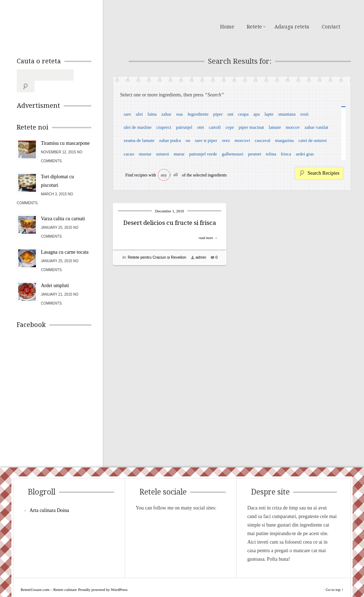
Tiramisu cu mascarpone (65, 132)
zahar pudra (170, 140)
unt (231, 114)
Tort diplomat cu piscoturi (57, 170)
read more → (208, 238)
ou (188, 140)
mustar (145, 154)
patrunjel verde (203, 154)
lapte (269, 114)
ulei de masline (138, 127)
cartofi (215, 127)
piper (218, 114)
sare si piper (206, 140)
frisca (286, 154)
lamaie (275, 127)
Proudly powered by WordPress (103, 578)
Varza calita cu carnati (63, 207)
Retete (254, 27)
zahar (166, 114)
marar (179, 154)
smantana (287, 114)
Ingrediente (198, 114)
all (176, 175)
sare (127, 114)
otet (200, 127)
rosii (304, 114)
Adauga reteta (292, 27)
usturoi (162, 154)
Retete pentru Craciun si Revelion (157, 257)
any (164, 175)
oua (179, 114)
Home (227, 27)
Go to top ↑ (334, 578)
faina (152, 114)
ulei (139, 114)
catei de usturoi (313, 140)
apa (257, 114)
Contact (331, 27)
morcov (293, 127)
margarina (284, 140)
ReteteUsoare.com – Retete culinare (68, 26)
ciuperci (164, 127)
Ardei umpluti (55, 274)
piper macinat (251, 127)
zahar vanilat (317, 127)
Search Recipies (323, 173)
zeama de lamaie (139, 140)
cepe (230, 127)
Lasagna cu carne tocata (65, 241)
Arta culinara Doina (49, 499)
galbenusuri (233, 154)
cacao (129, 154)
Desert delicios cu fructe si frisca (170, 223)
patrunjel (184, 127)
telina (271, 154)
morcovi (242, 140)
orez (226, 140)
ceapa (243, 114)
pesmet (255, 154)
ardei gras (305, 154)
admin (201, 257)
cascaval (263, 140)
